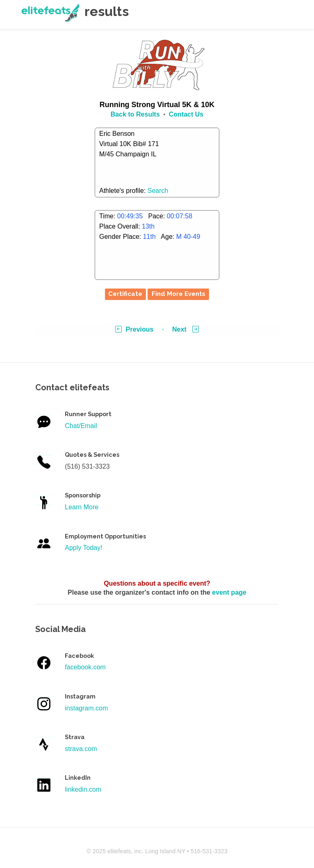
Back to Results (135, 114)
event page (229, 592)
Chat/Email (81, 426)
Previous (134, 329)
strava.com (81, 749)
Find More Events (179, 294)
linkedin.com (83, 789)
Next (185, 329)
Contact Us (186, 114)
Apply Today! (83, 548)
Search (158, 191)
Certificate (125, 294)
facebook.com (85, 667)
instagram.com (86, 708)
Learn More (82, 507)
